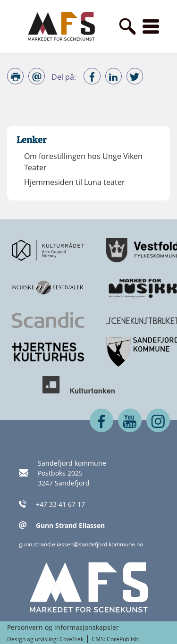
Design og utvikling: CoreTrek (45, 639)
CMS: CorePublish (115, 639)
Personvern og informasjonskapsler (63, 627)
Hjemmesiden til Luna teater (75, 182)
